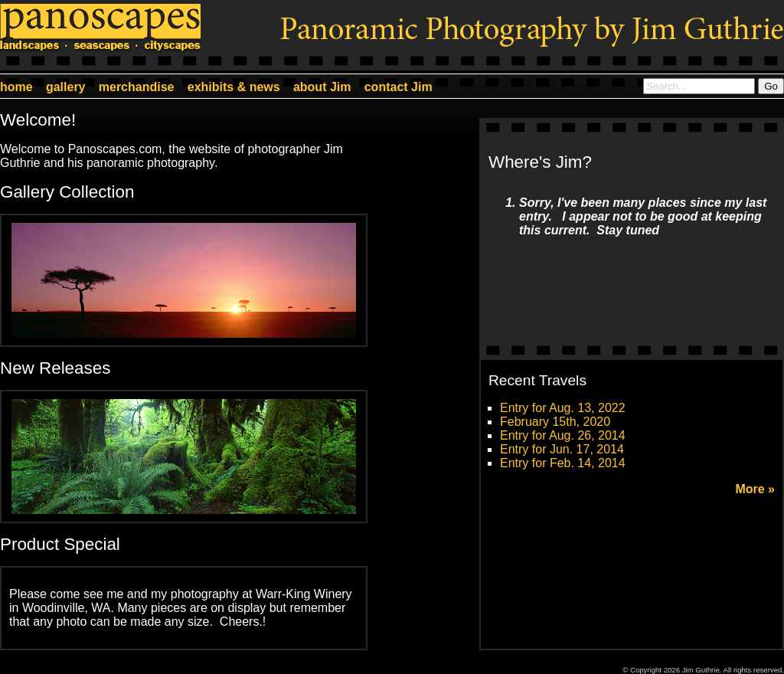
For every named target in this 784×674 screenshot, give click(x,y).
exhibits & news (234, 87)
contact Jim (399, 87)
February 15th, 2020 (555, 422)
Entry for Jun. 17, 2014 (562, 449)
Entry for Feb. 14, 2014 (563, 463)
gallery (66, 87)
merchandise (137, 87)
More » (755, 489)
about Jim (322, 87)
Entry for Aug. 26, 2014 (563, 435)
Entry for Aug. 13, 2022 (563, 408)
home (16, 87)
